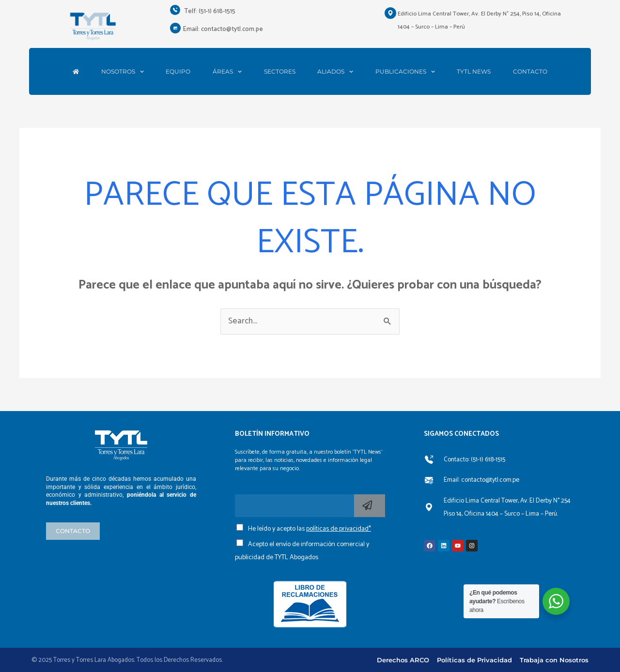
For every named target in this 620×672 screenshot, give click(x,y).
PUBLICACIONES (405, 72)
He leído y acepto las (310, 529)
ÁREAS (227, 72)
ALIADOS (335, 72)
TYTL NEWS (474, 72)
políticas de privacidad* (339, 529)
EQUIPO (178, 72)
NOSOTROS (123, 72)
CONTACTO (530, 72)
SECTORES (280, 72)
